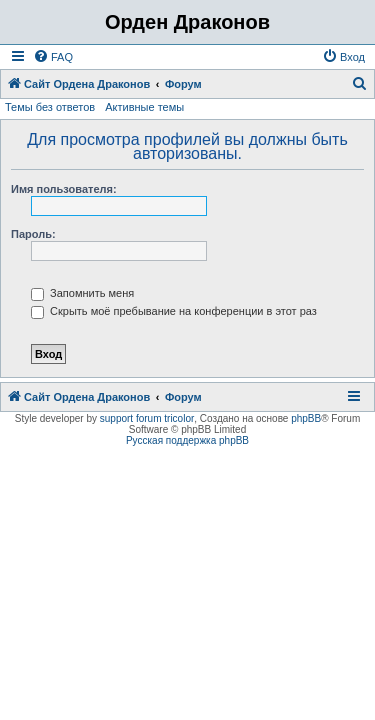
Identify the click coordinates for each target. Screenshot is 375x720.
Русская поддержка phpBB (187, 440)
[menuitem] (53, 57)
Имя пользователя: (64, 189)
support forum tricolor (147, 418)
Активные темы (144, 107)
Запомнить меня (82, 293)
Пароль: (33, 234)
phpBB (306, 418)
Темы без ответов (50, 107)
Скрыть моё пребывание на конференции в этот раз (174, 311)
